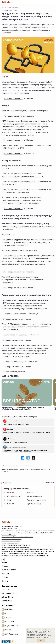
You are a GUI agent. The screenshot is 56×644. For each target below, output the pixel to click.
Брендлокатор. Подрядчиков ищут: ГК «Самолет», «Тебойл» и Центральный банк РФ (23, 408)
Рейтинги (5, 589)
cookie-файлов (41, 634)
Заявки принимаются (13, 98)
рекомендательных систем (35, 637)
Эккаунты (17, 7)
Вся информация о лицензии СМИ (12, 539)
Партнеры (5, 574)
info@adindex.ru (12, 634)
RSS (7, 613)
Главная (4, 7)
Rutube (8, 630)
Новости (10, 7)
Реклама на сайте (9, 570)
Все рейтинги (50, 483)
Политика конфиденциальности (11, 541)
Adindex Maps (7, 601)
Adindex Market (8, 597)
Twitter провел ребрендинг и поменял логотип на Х (18, 466)
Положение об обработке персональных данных (16, 545)
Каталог (5, 577)
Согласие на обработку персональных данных (15, 547)
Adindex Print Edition (10, 593)
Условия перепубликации (9, 529)
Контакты (9, 609)
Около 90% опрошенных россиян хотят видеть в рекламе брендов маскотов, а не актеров (26, 471)
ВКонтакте (10, 622)
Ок (41, 640)
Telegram (9, 618)
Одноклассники (12, 626)
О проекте (5, 566)
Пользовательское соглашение (11, 543)
